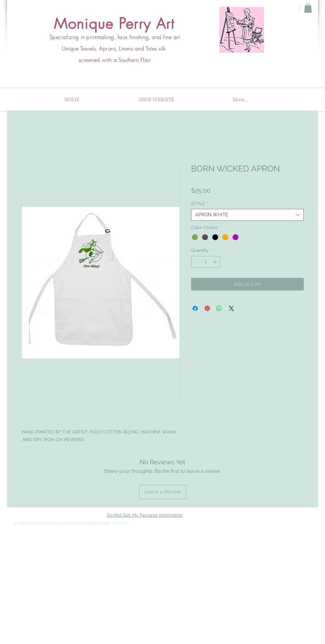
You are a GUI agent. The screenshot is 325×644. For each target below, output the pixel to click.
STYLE (199, 204)
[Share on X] (231, 308)
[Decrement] (196, 262)
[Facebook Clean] (284, 523)
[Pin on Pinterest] (207, 308)
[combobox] (247, 215)
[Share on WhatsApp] (219, 308)
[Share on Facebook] (195, 308)
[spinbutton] (206, 262)
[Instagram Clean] (296, 523)
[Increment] (215, 262)
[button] (308, 8)
